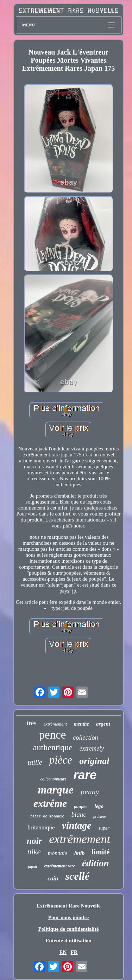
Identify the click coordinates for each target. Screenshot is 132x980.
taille (35, 762)
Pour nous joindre (68, 917)
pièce (61, 760)
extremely (92, 748)
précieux (100, 816)
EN (63, 952)
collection (85, 738)
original (94, 761)
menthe (81, 724)
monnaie (58, 853)
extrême (50, 803)
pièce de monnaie (47, 817)
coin (53, 878)
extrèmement (55, 724)
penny (90, 792)
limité (100, 852)
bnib (79, 853)
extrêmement (80, 839)
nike (34, 852)
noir (34, 841)
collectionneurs (53, 779)
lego (99, 806)
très (32, 723)
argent (103, 724)
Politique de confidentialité (69, 929)
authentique (53, 747)
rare (85, 775)
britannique (41, 827)
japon (33, 867)
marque (56, 790)
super (104, 828)
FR (74, 952)
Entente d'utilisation (68, 941)
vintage (77, 825)
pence (53, 735)
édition (96, 863)
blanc (78, 814)
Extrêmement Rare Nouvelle (68, 906)
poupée (81, 806)
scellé (77, 876)
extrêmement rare (59, 866)
